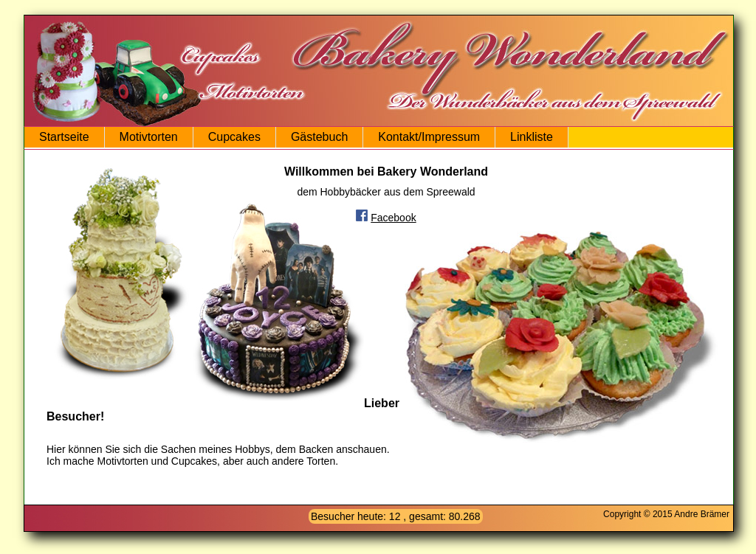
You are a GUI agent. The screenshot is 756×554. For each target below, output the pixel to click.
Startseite (64, 137)
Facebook (393, 218)
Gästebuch (319, 137)
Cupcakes (234, 137)
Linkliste (532, 137)
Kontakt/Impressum (429, 137)
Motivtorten (149, 137)
